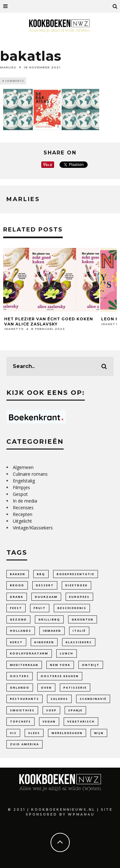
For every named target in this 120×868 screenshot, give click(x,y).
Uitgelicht (22, 521)
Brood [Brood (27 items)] (17, 585)
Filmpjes (21, 487)
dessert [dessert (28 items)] (45, 585)
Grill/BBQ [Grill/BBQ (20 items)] (49, 619)
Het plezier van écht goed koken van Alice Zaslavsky (49, 321)
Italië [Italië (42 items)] (79, 631)
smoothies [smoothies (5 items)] (22, 710)
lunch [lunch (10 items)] (67, 653)
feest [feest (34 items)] (16, 608)
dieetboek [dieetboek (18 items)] (76, 585)
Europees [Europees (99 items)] (79, 597)
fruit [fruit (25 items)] (40, 608)
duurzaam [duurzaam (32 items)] (46, 597)
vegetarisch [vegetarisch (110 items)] (81, 721)
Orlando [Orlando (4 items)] (20, 688)
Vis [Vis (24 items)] (13, 733)
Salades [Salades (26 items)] (59, 699)
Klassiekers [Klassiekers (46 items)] (79, 642)
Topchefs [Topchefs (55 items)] (20, 721)
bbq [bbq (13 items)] (41, 574)
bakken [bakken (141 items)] (18, 574)
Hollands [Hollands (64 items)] (21, 631)
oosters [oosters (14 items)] (20, 676)
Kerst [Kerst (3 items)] (16, 642)
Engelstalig (24, 481)
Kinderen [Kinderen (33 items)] (44, 642)
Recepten (23, 514)
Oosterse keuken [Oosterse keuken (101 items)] (60, 676)
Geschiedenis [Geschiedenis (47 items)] (72, 608)
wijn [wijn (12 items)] (99, 733)
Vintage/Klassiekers (33, 528)
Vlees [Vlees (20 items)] (34, 733)
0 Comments (13, 81)
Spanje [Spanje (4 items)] (75, 710)
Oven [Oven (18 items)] (46, 688)
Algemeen (23, 467)
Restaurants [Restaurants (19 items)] (24, 699)
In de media (25, 501)
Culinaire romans (30, 474)
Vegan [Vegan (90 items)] (49, 721)
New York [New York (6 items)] (60, 665)
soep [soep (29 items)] (51, 710)
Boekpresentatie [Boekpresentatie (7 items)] (76, 574)
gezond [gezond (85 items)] (18, 619)
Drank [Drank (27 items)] (17, 597)
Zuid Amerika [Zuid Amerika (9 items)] (24, 744)
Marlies (8, 67)
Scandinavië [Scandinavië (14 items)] (93, 699)
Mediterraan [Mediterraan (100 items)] (24, 665)
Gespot (20, 494)
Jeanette (14, 329)
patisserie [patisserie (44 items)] (75, 688)
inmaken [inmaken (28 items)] (52, 631)
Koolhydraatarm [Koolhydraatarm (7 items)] (29, 653)
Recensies (23, 508)
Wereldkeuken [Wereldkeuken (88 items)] (67, 733)
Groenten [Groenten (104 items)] (83, 619)
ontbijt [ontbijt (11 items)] (91, 665)
